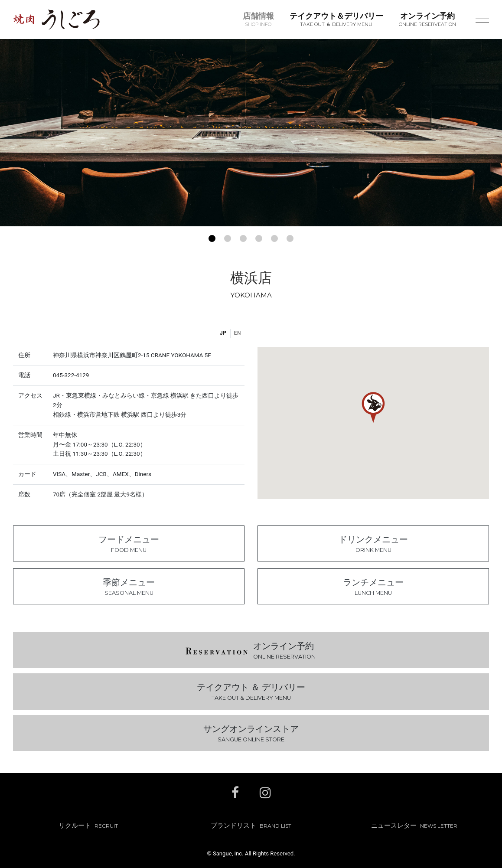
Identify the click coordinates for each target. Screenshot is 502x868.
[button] (212, 238)
